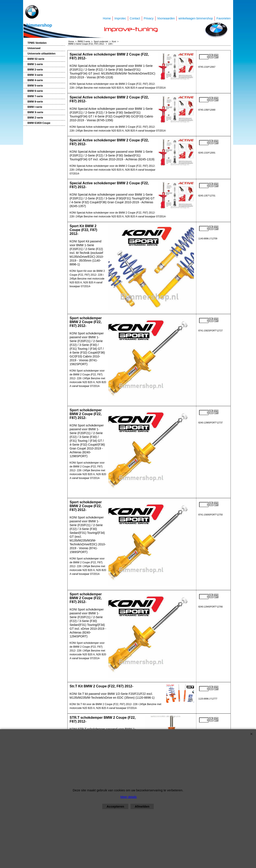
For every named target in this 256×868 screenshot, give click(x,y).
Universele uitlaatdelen (42, 54)
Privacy (149, 18)
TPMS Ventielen (37, 43)
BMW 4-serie (35, 80)
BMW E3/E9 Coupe (39, 123)
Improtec (120, 18)
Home (107, 18)
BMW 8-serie (35, 102)
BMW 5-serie (35, 86)
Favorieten (223, 18)
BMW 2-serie (35, 70)
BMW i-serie (35, 107)
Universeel (34, 48)
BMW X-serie (35, 112)
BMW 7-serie (35, 96)
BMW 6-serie (35, 91)
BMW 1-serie (35, 64)
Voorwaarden (166, 18)
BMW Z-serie (35, 118)
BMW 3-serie (35, 75)
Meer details (129, 797)
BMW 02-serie (36, 59)
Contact (135, 18)
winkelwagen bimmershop (196, 18)
